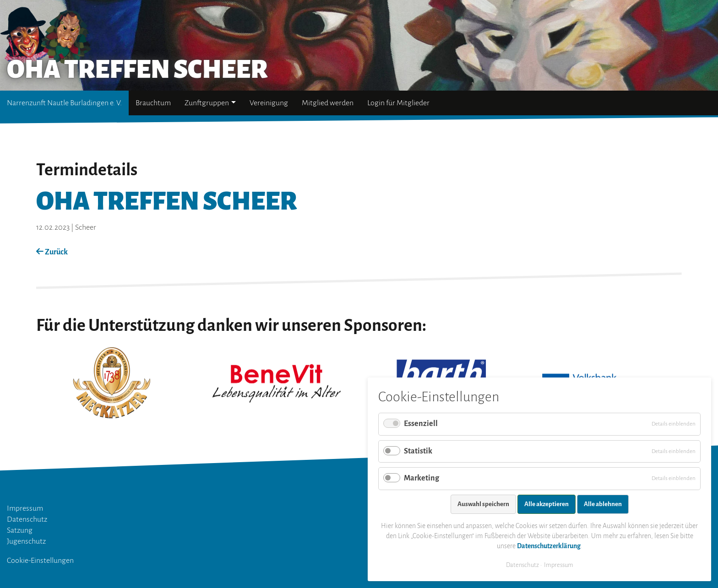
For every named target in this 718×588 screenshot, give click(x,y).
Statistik (418, 451)
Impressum (25, 508)
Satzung (20, 530)
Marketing (422, 478)
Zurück (52, 252)
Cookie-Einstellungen (40, 561)
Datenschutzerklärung (549, 546)
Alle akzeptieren (547, 504)
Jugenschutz (26, 541)
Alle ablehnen (603, 504)
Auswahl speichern (483, 504)
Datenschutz (27, 519)
